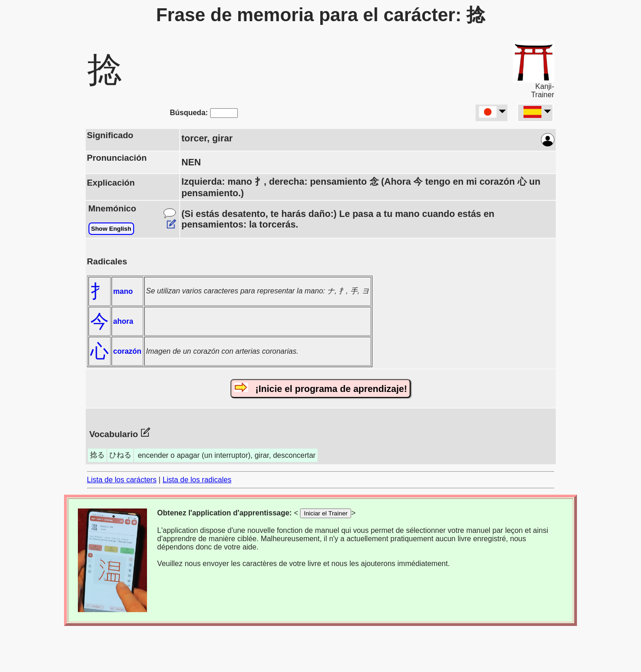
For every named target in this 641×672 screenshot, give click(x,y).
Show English (111, 229)
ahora (123, 321)
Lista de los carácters (122, 480)
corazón (127, 351)
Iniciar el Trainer (326, 513)
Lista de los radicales (197, 480)
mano (123, 291)
